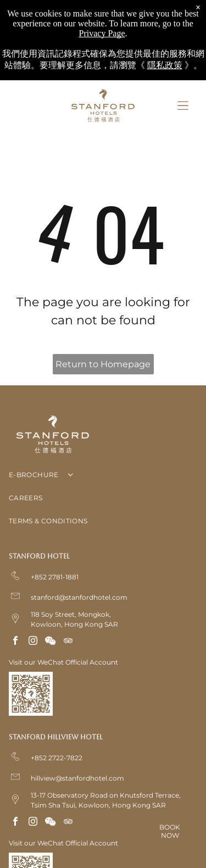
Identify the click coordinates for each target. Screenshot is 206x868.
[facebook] (15, 642)
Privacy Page (102, 33)
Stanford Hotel (39, 556)
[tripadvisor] (68, 642)
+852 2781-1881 (55, 577)
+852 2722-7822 (57, 758)
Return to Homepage (103, 364)
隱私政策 (165, 65)
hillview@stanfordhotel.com (77, 778)
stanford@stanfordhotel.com (79, 597)
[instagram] (33, 642)
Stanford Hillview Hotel (56, 737)
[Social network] (51, 642)
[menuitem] (103, 477)
